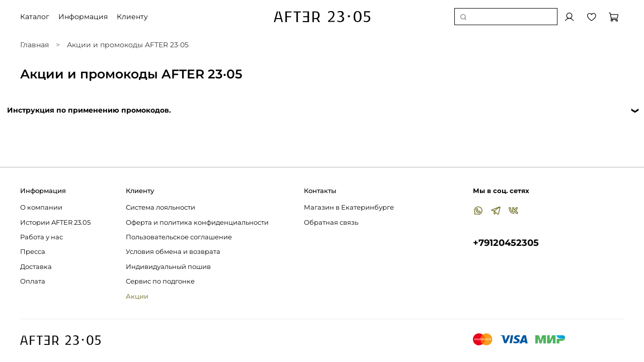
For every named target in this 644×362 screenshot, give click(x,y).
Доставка (36, 267)
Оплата (33, 281)
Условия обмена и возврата (173, 252)
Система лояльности (160, 207)
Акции (137, 296)
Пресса (33, 252)
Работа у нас (42, 237)
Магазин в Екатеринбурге (349, 207)
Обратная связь (331, 222)
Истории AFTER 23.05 (55, 222)
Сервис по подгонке (160, 281)
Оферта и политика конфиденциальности (197, 222)
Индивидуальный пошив (168, 267)
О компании (41, 207)
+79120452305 (506, 243)
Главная (34, 45)
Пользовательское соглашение (179, 237)
